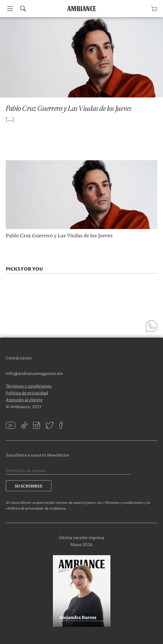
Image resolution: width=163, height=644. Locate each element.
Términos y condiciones (29, 386)
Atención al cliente (24, 400)
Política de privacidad (27, 393)
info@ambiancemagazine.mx (34, 374)
